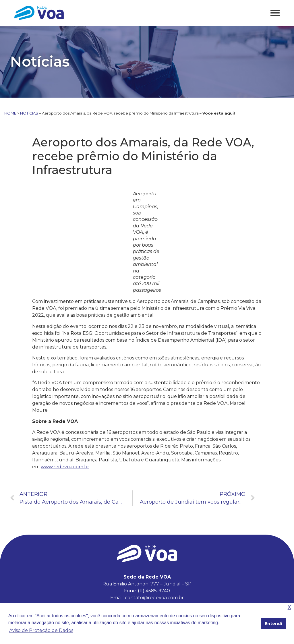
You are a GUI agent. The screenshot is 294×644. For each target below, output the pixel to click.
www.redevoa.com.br (65, 467)
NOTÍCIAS (29, 113)
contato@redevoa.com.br (154, 598)
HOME (10, 113)
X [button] (289, 607)
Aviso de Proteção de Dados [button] (41, 630)
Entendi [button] (273, 624)
